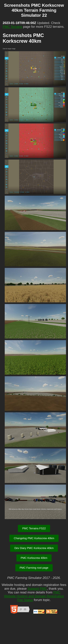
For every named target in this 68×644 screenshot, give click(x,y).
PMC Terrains (12, 27)
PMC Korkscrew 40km (34, 558)
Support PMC (37, 589)
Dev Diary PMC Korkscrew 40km (34, 548)
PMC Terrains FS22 (34, 528)
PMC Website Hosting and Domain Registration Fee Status (34, 596)
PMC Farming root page (34, 568)
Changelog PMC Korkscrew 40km (34, 538)
